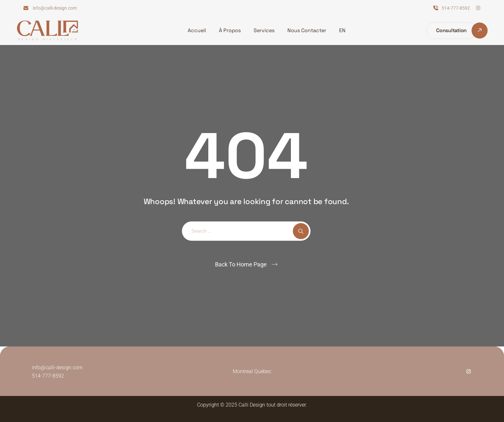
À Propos (230, 30)
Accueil (197, 30)
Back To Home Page (241, 264)
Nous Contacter (307, 30)
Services (264, 30)
